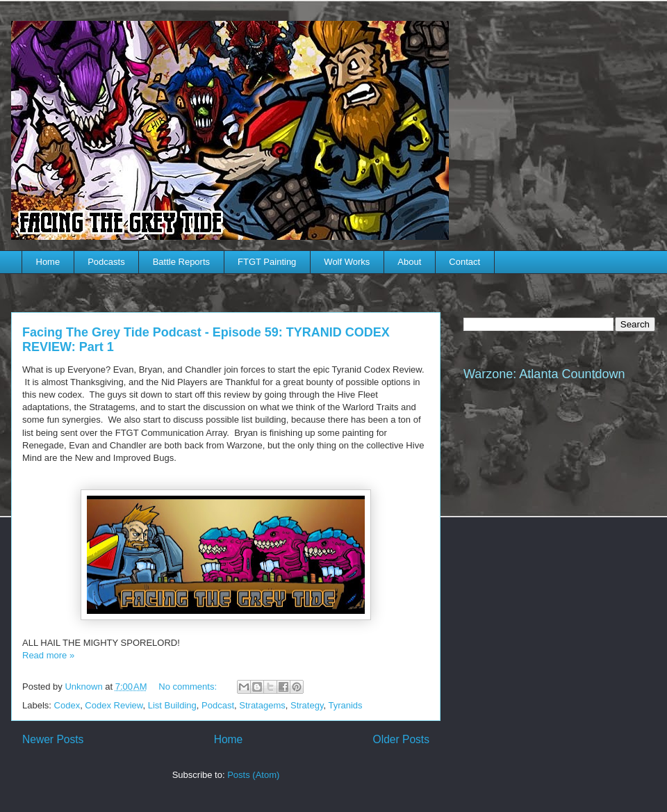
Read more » (48, 655)
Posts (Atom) (253, 775)
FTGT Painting (267, 262)
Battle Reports (181, 262)
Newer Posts (53, 739)
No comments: (189, 687)
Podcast (218, 705)
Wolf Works (347, 262)
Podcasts (106, 262)
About (409, 262)
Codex (67, 705)
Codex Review (114, 705)
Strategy (307, 705)
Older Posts (401, 739)
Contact (464, 262)
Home (48, 262)
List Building (172, 705)
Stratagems (262, 705)
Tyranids (345, 705)
